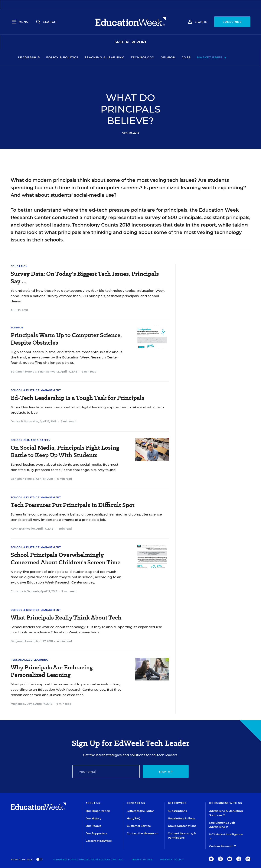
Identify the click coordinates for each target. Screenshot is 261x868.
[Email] (106, 771)
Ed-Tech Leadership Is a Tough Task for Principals (77, 398)
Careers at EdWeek (99, 841)
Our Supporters (96, 833)
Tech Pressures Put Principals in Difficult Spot (73, 505)
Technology (151, 57)
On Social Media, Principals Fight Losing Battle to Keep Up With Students (65, 451)
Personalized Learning (29, 660)
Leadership (37, 57)
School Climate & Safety (30, 440)
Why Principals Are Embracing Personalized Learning (52, 671)
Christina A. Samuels (25, 591)
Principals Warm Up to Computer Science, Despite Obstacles (66, 339)
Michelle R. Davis (22, 704)
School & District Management (36, 390)
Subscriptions (177, 811)
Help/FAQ (134, 818)
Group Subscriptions (182, 826)
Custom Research (223, 846)
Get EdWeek (177, 803)
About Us (93, 803)
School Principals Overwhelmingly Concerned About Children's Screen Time (66, 559)
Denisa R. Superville (24, 421)
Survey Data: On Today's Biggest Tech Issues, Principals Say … (85, 277)
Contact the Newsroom (143, 833)
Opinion (177, 57)
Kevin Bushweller (23, 529)
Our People (94, 826)
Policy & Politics (71, 57)
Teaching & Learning (113, 57)
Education (19, 266)
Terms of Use (142, 859)
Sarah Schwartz (48, 372)
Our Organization (98, 811)
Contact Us (136, 803)
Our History (93, 818)
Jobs (195, 57)
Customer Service (139, 826)
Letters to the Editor (140, 811)
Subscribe (232, 22)
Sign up (166, 771)
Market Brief (220, 57)
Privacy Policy (172, 859)
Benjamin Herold (23, 372)
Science (17, 328)
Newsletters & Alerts (182, 818)
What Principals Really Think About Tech (66, 617)
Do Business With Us (226, 803)
